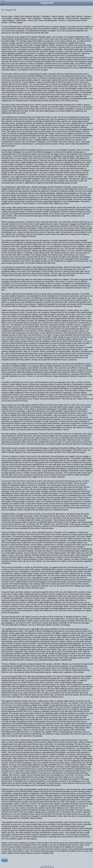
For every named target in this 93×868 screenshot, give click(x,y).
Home (3, 3)
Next (4, 860)
